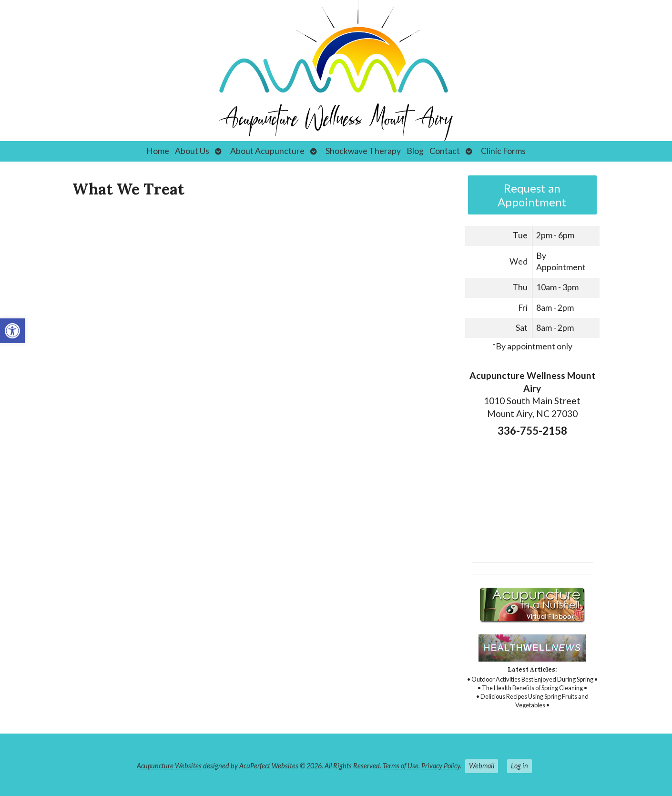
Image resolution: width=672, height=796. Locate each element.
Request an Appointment (532, 195)
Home (158, 151)
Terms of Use (401, 766)
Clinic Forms (503, 151)
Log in (519, 766)
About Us (192, 151)
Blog (415, 151)
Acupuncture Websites (169, 766)
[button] (12, 331)
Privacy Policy (441, 766)
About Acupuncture (267, 151)
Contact (445, 151)
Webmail (482, 766)
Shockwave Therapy (363, 151)
